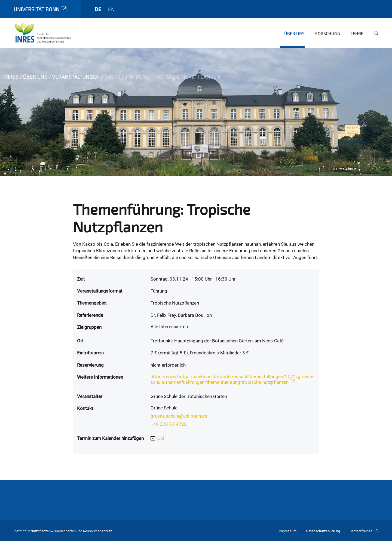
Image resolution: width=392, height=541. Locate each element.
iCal (160, 438)
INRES (11, 77)
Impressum (288, 531)
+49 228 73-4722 (169, 424)
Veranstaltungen (76, 77)
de (98, 9)
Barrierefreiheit (364, 531)
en (111, 9)
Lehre (357, 33)
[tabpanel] (196, 112)
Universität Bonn (41, 9)
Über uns (294, 33)
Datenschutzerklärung (323, 531)
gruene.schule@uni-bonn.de (179, 416)
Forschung (328, 33)
